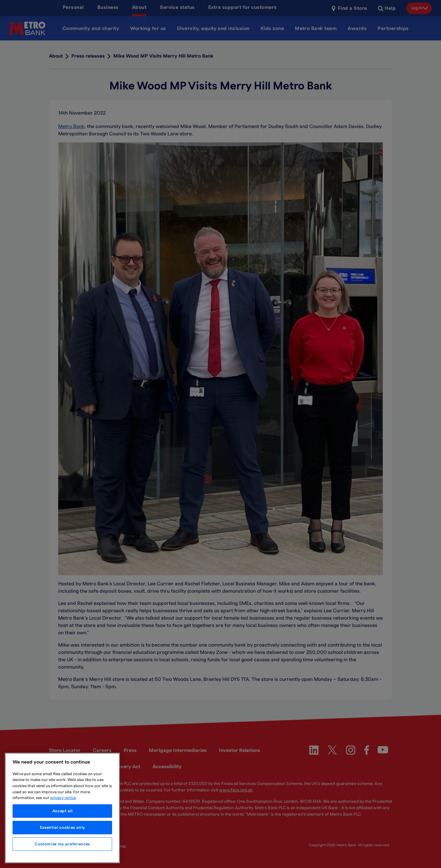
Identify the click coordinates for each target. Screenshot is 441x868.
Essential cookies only (62, 828)
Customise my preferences (62, 844)
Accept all (62, 811)
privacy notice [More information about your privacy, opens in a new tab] (63, 798)
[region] (62, 808)
